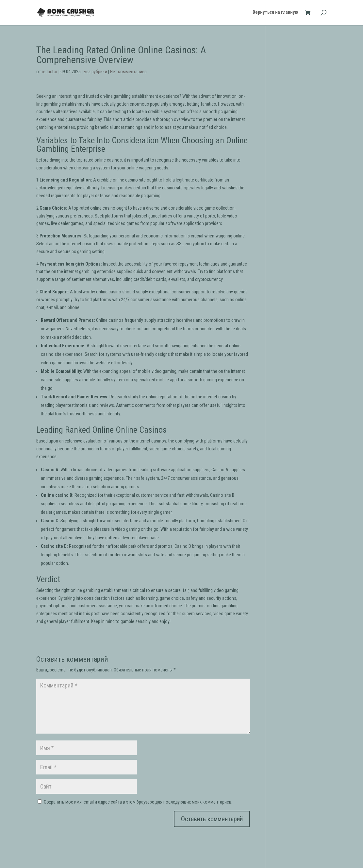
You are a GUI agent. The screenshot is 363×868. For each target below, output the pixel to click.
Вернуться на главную (275, 13)
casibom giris (71, 264)
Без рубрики (95, 72)
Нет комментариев (128, 72)
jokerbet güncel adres (152, 216)
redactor (50, 72)
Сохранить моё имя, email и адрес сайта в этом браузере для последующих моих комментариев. (138, 802)
